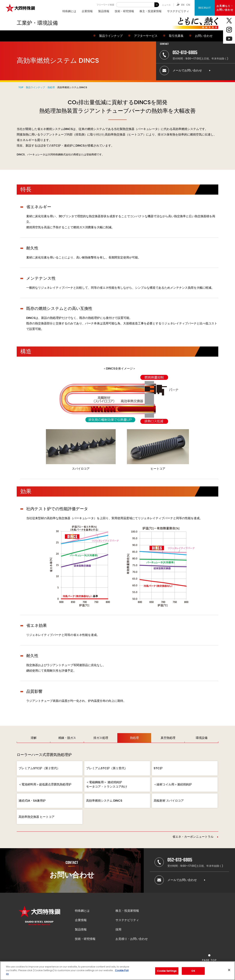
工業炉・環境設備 (37, 23)
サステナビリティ (178, 11)
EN (183, 5)
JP (178, 5)
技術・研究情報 (124, 11)
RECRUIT (205, 8)
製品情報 (104, 11)
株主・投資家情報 (151, 11)
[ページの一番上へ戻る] (209, 958)
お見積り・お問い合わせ (132, 939)
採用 (118, 929)
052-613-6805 (185, 53)
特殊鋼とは (69, 11)
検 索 (157, 5)
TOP (21, 87)
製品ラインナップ (35, 87)
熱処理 (51, 87)
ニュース (166, 5)
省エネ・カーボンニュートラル (193, 837)
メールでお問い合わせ (187, 70)
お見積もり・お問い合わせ (225, 8)
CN (188, 5)
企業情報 (87, 11)
